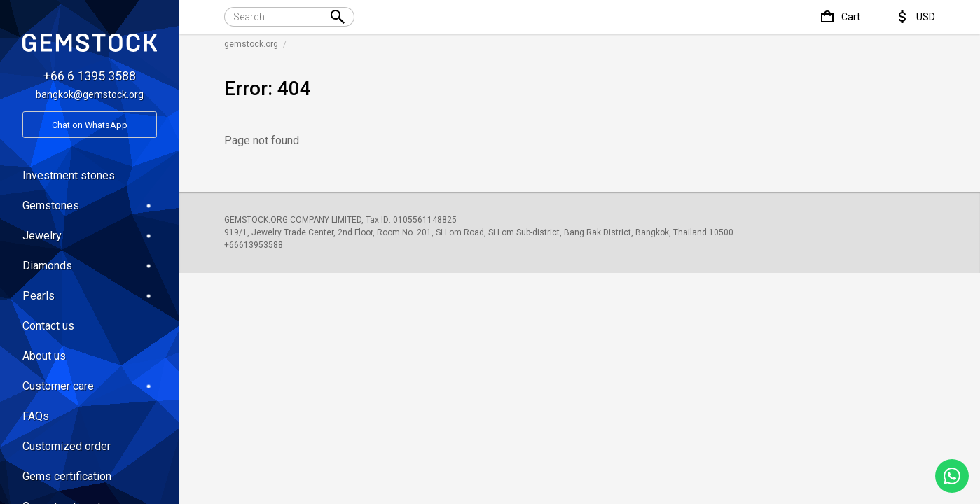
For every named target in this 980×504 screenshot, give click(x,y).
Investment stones (69, 175)
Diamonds (90, 266)
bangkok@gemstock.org (90, 94)
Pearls (90, 296)
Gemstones (90, 205)
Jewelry (90, 236)
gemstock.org (251, 44)
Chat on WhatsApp (90, 125)
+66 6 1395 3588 (90, 76)
